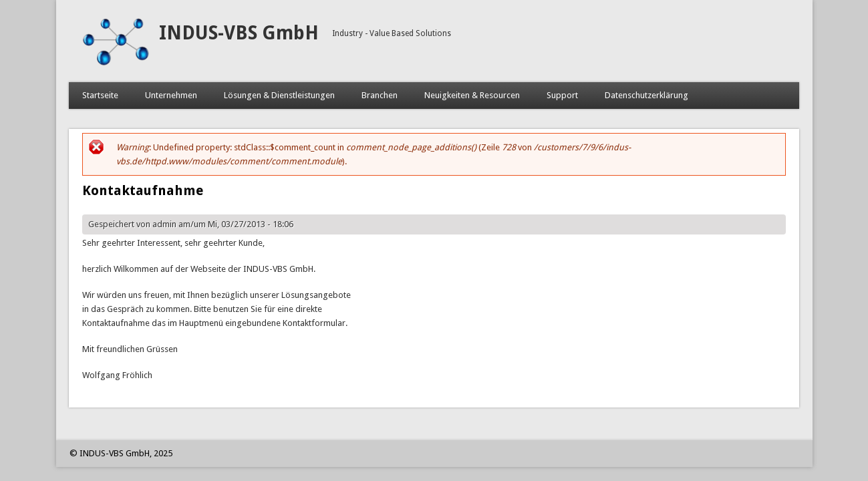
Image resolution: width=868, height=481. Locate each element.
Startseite (100, 95)
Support (562, 95)
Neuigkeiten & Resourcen (472, 95)
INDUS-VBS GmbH (239, 33)
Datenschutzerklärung (646, 95)
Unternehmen (171, 95)
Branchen (380, 95)
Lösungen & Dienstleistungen (279, 95)
